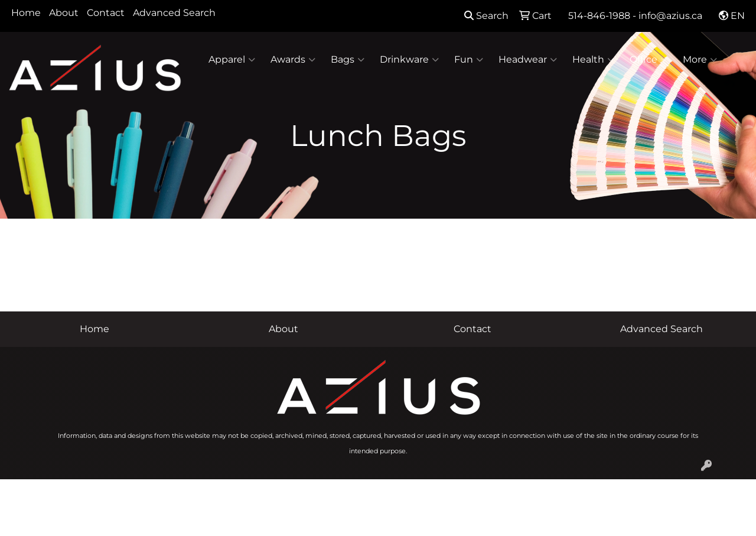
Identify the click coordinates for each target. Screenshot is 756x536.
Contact (106, 13)
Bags (348, 60)
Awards (293, 60)
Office (649, 60)
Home (26, 13)
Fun (469, 60)
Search (486, 16)
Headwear (528, 60)
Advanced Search (174, 13)
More (700, 60)
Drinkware (409, 60)
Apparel (232, 60)
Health (593, 60)
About (64, 13)
